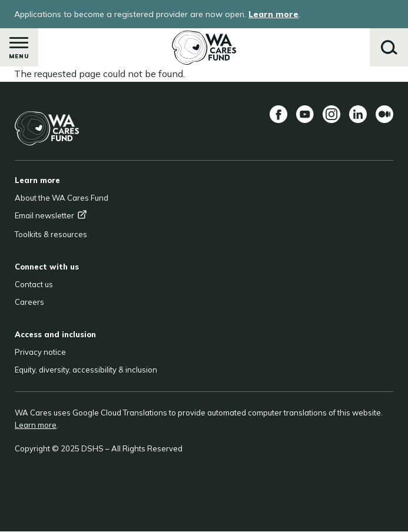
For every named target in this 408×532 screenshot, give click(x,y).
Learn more (273, 14)
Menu (19, 51)
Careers (29, 302)
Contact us (34, 284)
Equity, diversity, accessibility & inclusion (86, 370)
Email (51, 215)
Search (389, 48)
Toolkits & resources (51, 234)
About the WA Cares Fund (62, 198)
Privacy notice (40, 352)
